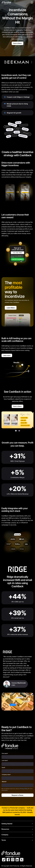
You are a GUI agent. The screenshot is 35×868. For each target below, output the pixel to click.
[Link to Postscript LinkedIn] (17, 860)
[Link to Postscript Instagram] (13, 860)
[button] (16, 431)
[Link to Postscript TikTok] (4, 860)
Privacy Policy (24, 789)
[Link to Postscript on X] (22, 860)
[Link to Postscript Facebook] (8, 860)
